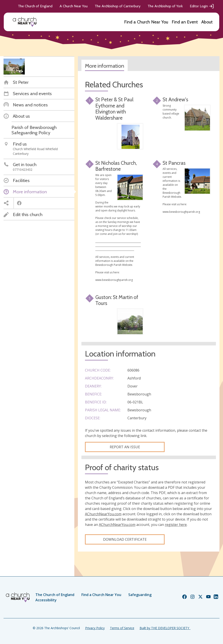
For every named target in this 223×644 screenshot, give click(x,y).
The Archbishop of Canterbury (118, 6)
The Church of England (35, 6)
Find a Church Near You (146, 22)
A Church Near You (74, 6)
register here (176, 525)
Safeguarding (140, 595)
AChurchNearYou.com (103, 514)
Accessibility (46, 600)
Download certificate (125, 539)
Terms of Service (122, 628)
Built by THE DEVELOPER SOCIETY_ (165, 628)
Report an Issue (125, 447)
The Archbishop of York (165, 6)
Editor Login (202, 6)
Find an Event (185, 22)
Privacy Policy (95, 628)
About (207, 22)
